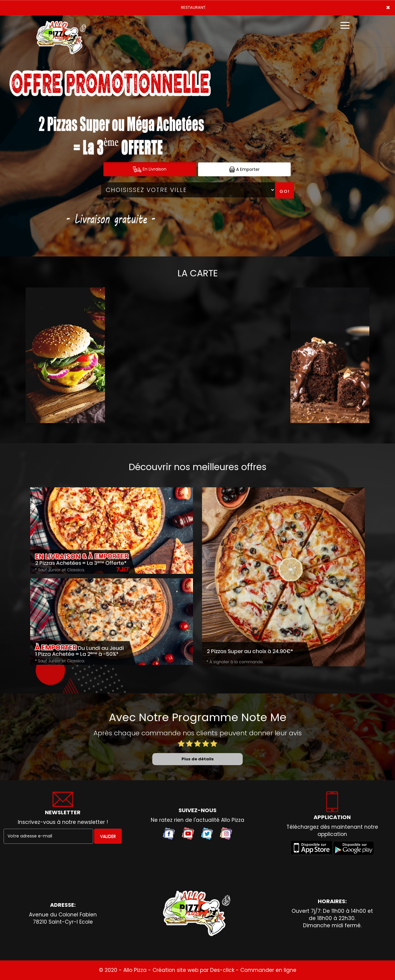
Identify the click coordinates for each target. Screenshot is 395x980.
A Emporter (244, 170)
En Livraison (150, 169)
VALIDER (108, 836)
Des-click (222, 970)
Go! (285, 191)
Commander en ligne (268, 970)
